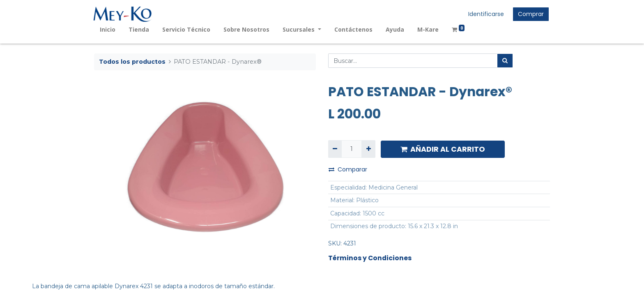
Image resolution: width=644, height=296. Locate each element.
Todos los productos (132, 62)
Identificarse (485, 14)
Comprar (530, 14)
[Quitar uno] (335, 149)
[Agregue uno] (368, 149)
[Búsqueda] (505, 61)
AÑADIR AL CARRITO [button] (443, 149)
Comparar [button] (348, 169)
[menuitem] (108, 29)
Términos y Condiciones (370, 258)
